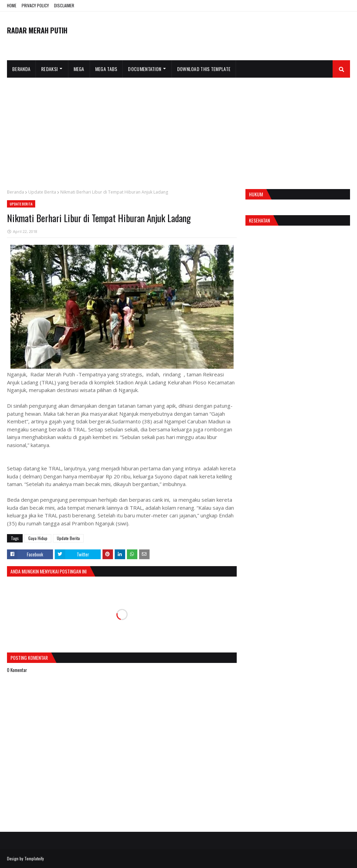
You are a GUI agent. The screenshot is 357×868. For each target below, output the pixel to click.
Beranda (16, 192)
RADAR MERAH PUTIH (37, 30)
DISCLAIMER (64, 5)
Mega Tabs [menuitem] (106, 69)
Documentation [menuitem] (145, 69)
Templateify (34, 858)
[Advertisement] (178, 130)
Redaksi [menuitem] (49, 69)
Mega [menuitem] (79, 69)
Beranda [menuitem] (21, 69)
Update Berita (42, 192)
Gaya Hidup (38, 538)
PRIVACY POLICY (35, 5)
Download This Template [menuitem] (204, 69)
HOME (12, 5)
